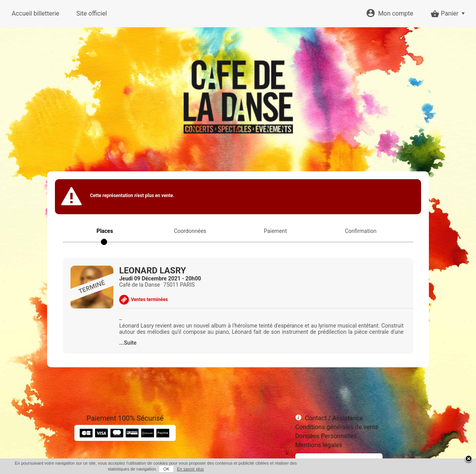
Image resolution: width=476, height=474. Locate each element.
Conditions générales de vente (337, 427)
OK (166, 469)
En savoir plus (190, 469)
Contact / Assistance (334, 418)
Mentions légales (319, 445)
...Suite (128, 343)
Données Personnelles (326, 436)
